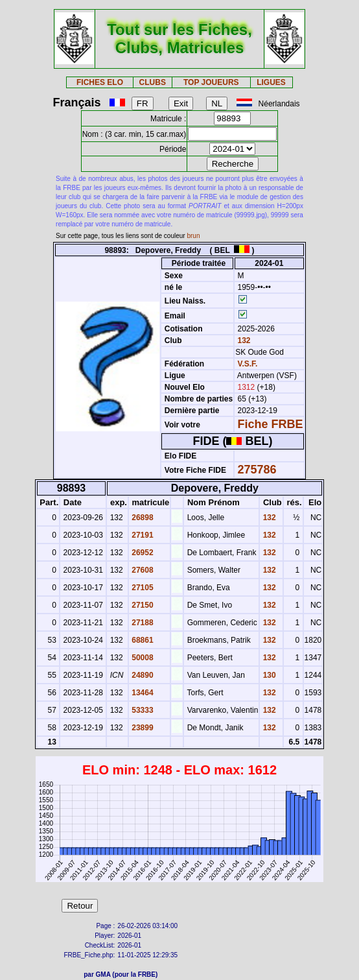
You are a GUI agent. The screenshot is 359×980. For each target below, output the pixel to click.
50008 (142, 658)
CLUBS (153, 82)
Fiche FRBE (271, 424)
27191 (142, 535)
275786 (257, 470)
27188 (142, 623)
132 (243, 341)
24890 (142, 675)
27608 (142, 570)
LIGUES (271, 82)
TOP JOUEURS (211, 82)
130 (268, 675)
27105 (142, 588)
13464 (142, 693)
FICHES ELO (100, 82)
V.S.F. (248, 364)
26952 (142, 553)
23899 (142, 728)
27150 (142, 605)
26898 (142, 518)
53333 (142, 710)
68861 (142, 640)
